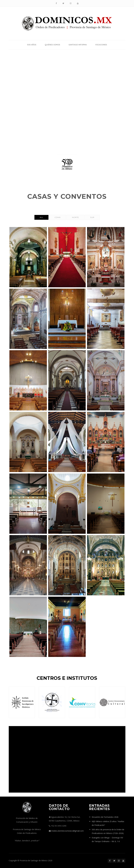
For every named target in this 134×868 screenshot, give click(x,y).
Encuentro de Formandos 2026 (105, 817)
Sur (92, 217)
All (41, 217)
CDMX (58, 217)
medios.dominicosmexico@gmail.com (67, 831)
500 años (32, 45)
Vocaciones (101, 45)
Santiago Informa (78, 45)
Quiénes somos (52, 45)
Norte (75, 217)
